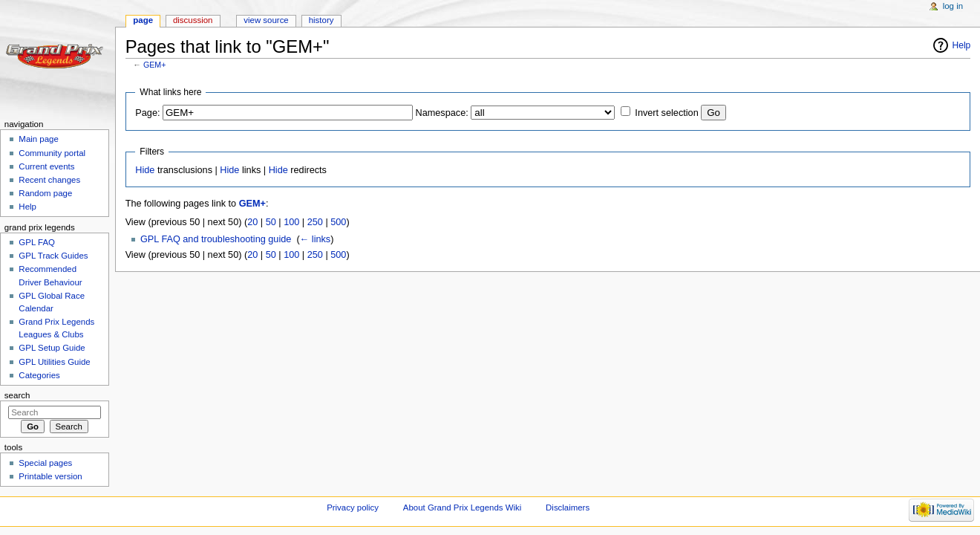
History (321, 20)
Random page (45, 193)
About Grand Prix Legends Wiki (462, 508)
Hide (145, 170)
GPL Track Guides (53, 256)
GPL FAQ (37, 242)
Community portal (52, 153)
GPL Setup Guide (52, 348)
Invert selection (666, 113)
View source (266, 20)
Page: (147, 113)
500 (338, 222)
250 (315, 222)
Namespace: (442, 113)
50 (271, 222)
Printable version (50, 476)
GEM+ (155, 65)
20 (252, 222)
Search (17, 395)
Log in (953, 6)
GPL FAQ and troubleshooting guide (216, 239)
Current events (46, 166)
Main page (39, 139)
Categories (39, 375)
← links (316, 239)
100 (291, 222)
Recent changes (49, 180)
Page (143, 20)
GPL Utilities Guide (54, 362)
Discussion (193, 20)
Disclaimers (568, 508)
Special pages (45, 463)
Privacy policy (353, 508)
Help (962, 45)
